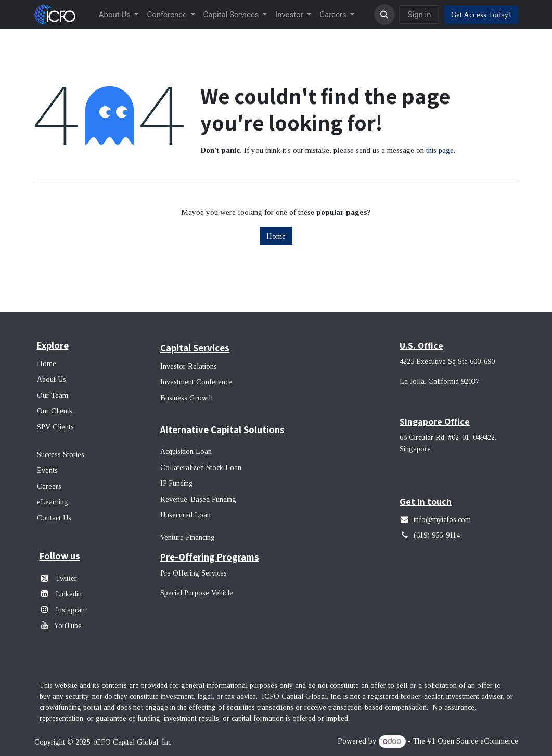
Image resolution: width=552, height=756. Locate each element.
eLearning (53, 502)
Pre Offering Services (194, 573)
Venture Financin (185, 537)
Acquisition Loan (186, 452)
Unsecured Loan (185, 515)
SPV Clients (56, 427)
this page (440, 150)
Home (276, 236)
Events (47, 470)
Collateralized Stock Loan (201, 468)
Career (48, 486)
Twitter (66, 578)
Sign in (420, 15)
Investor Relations (189, 366)
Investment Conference (196, 382)
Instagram (70, 610)
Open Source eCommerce (478, 741)
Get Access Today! (481, 15)
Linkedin (69, 594)
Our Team (53, 395)
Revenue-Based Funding (198, 499)
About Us (52, 379)
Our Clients (55, 411)
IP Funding (177, 483)
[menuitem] (119, 15)
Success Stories (61, 455)
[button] (384, 15)
